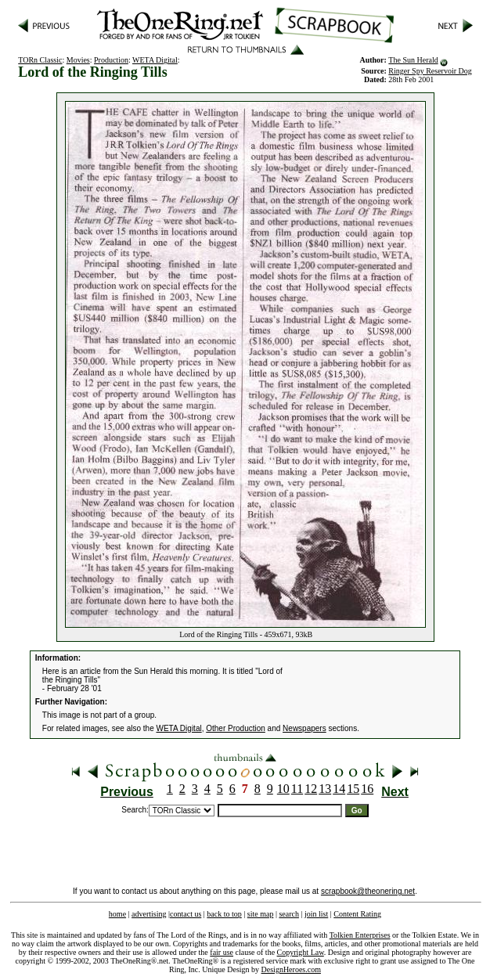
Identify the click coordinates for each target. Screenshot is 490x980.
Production (111, 60)
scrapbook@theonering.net (368, 891)
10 (283, 789)
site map (261, 914)
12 (311, 789)
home (117, 914)
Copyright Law (301, 952)
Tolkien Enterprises (360, 935)
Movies (78, 60)
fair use (222, 952)
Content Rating (357, 914)
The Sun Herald (413, 60)
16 (367, 789)
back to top (224, 914)
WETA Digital (155, 60)
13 (325, 789)
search (289, 914)
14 (339, 789)
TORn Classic (40, 60)
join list (316, 914)
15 (353, 789)
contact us (186, 914)
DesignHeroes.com (291, 969)
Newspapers (304, 728)
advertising (149, 914)
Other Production (236, 728)
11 (297, 789)
